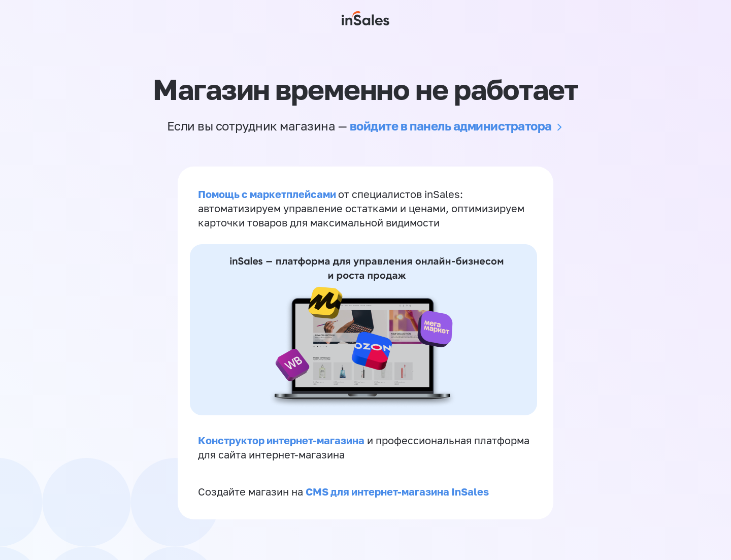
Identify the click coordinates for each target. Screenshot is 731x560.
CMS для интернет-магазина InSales (397, 491)
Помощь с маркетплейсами (268, 194)
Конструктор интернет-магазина (281, 440)
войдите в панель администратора (451, 126)
